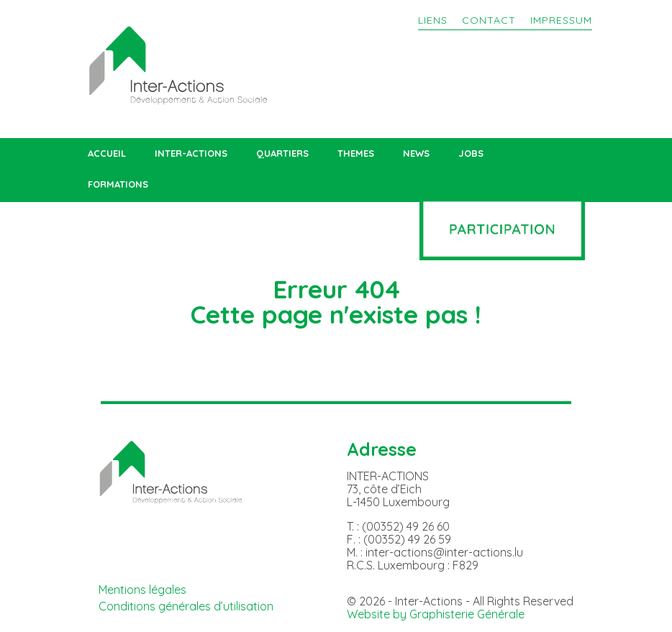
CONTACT (489, 20)
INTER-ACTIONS (191, 154)
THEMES (356, 154)
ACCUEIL (107, 154)
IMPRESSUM (561, 20)
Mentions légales (142, 590)
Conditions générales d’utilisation (186, 606)
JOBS (471, 154)
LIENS (433, 20)
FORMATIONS (118, 184)
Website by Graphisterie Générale (436, 614)
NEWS (416, 154)
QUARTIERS (282, 154)
